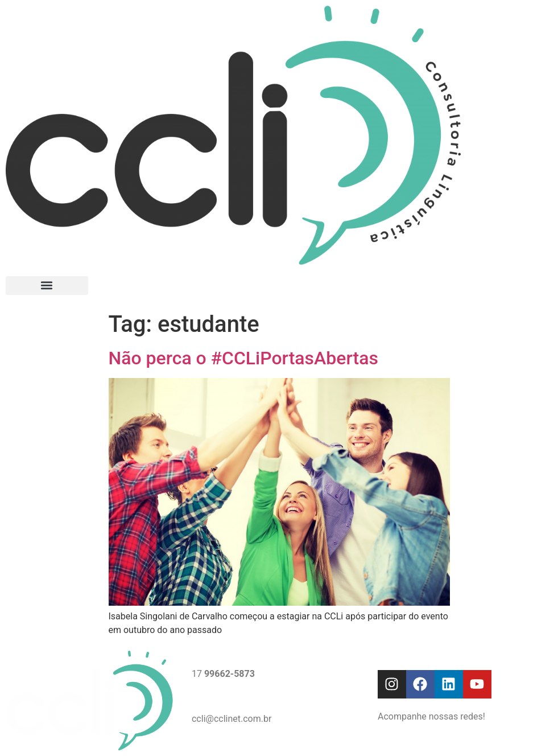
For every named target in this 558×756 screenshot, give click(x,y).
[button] (47, 285)
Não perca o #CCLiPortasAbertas (243, 358)
